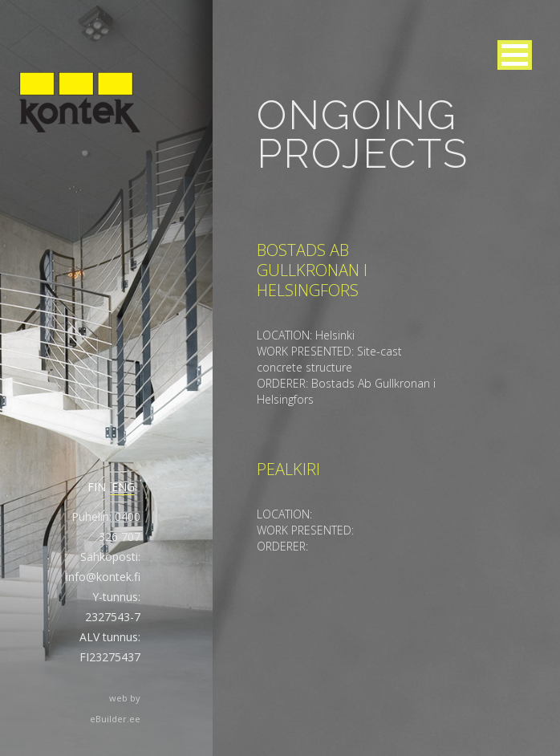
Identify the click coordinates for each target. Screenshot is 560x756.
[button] (515, 55)
